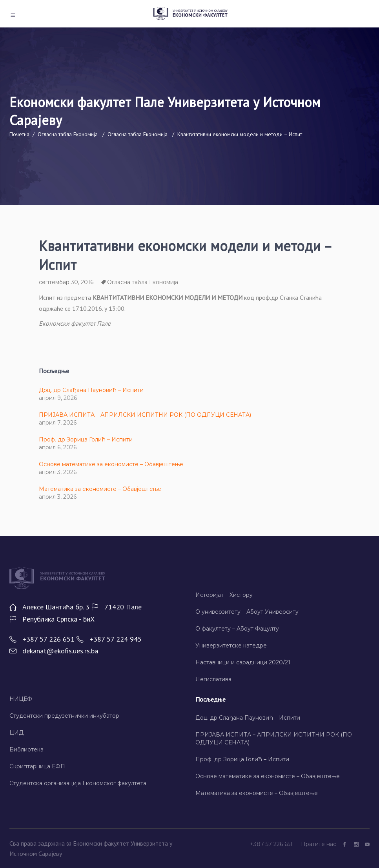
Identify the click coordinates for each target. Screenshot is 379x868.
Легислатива (213, 679)
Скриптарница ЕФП (37, 766)
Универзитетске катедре (231, 646)
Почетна (19, 134)
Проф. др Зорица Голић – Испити (86, 439)
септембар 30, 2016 (66, 282)
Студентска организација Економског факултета (78, 783)
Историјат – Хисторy (224, 595)
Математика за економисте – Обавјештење (100, 489)
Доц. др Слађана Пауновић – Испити (91, 390)
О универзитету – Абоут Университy (247, 612)
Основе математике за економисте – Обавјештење (111, 464)
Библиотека (26, 749)
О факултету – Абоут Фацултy (237, 629)
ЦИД (16, 733)
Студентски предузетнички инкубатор (64, 716)
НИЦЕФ (21, 699)
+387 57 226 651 (272, 844)
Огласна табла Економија (68, 134)
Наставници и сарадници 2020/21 (243, 662)
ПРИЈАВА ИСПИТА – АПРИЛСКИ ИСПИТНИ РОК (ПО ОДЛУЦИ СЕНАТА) (145, 415)
